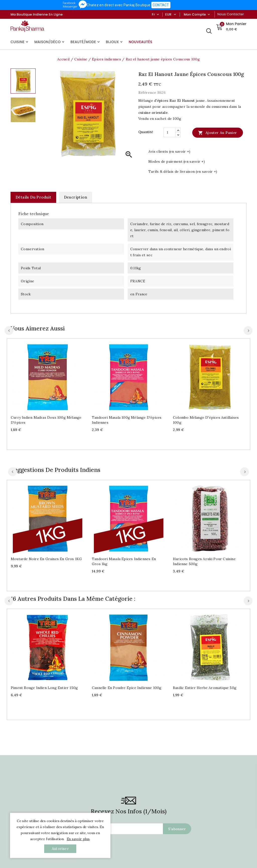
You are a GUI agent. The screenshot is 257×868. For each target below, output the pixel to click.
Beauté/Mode (86, 42)
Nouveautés (141, 42)
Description (76, 197)
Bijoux (115, 42)
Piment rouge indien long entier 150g (44, 688)
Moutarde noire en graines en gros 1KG (46, 559)
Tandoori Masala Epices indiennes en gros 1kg (124, 561)
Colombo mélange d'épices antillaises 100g (206, 420)
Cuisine (20, 42)
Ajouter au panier (217, 133)
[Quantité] (169, 132)
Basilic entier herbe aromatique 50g (205, 688)
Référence (147, 93)
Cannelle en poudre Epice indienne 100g (127, 688)
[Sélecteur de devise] (175, 15)
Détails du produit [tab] (33, 197)
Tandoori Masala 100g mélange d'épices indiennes (127, 420)
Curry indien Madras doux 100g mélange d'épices (46, 420)
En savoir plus (78, 839)
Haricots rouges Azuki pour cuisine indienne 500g (204, 561)
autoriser (60, 849)
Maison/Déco (50, 42)
